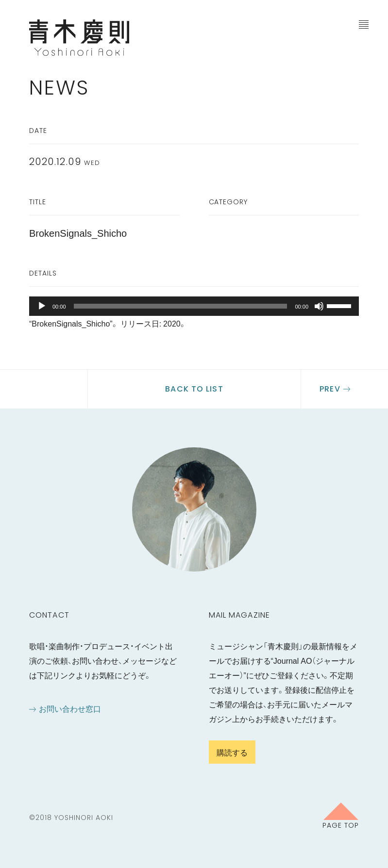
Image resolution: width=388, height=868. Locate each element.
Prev (330, 389)
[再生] (42, 306)
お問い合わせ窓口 (70, 708)
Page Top (341, 825)
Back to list (194, 389)
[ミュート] (319, 306)
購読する (232, 752)
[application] (194, 306)
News (59, 88)
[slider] (181, 306)
